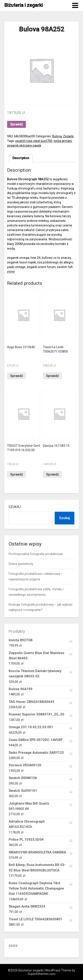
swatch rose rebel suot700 (34, 141)
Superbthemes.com (42, 974)
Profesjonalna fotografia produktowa (36, 554)
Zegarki (68, 136)
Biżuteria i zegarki (23, 5)
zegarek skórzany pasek (24, 145)
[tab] (21, 158)
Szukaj (15, 507)
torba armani (63, 141)
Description (21, 158)
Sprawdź (16, 124)
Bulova (57, 136)
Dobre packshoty (21, 564)
